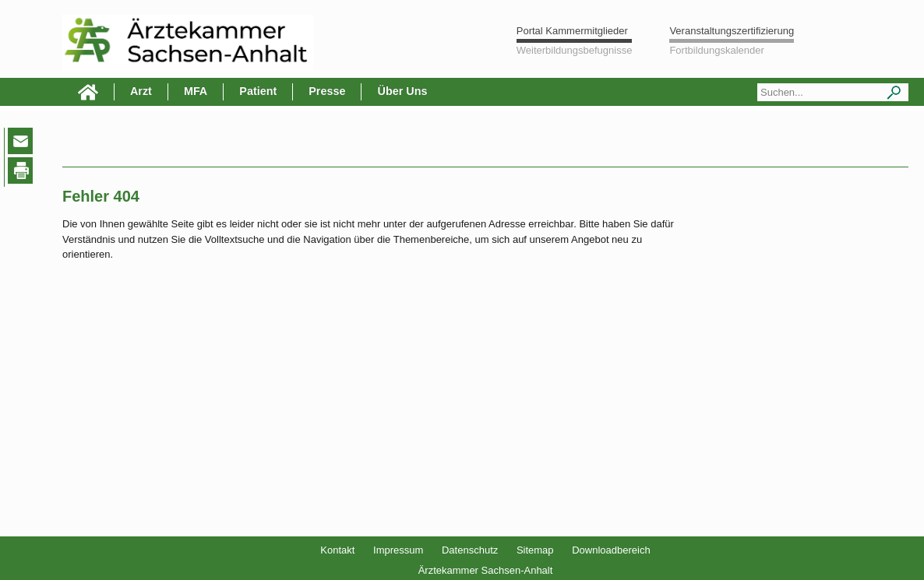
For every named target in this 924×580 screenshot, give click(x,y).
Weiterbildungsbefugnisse (575, 50)
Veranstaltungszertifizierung (732, 31)
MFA (196, 91)
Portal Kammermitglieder (572, 31)
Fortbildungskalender (716, 50)
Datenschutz (470, 550)
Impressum (398, 550)
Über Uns (402, 91)
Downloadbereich (611, 550)
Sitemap (535, 550)
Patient (258, 91)
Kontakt (337, 550)
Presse (327, 91)
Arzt (141, 91)
